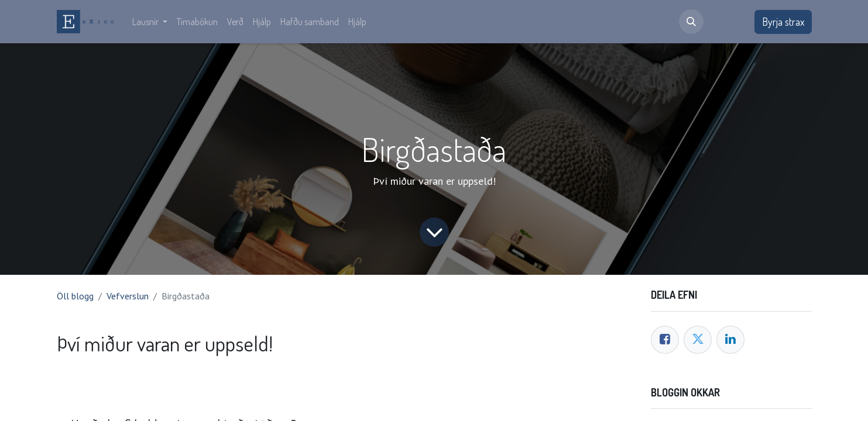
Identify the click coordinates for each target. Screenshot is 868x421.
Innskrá (729, 22)
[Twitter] (698, 340)
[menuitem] (150, 22)
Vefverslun (128, 296)
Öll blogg (75, 296)
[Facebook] (665, 340)
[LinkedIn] (730, 340)
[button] (691, 22)
